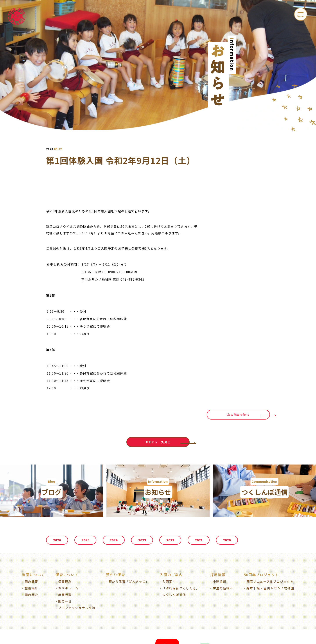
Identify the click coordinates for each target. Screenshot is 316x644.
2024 (114, 540)
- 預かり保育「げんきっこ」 (127, 581)
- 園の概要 (30, 581)
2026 (57, 540)
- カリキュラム (67, 588)
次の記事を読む (238, 415)
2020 (227, 540)
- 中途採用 (218, 581)
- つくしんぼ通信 (173, 595)
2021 (199, 540)
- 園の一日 (64, 601)
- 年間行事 (64, 595)
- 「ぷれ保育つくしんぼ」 (180, 588)
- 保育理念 (64, 581)
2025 (85, 540)
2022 (170, 540)
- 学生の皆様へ (222, 588)
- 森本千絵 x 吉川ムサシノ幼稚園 (269, 588)
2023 (142, 540)
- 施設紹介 (30, 588)
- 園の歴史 (30, 595)
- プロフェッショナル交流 (75, 608)
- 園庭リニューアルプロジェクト (269, 581)
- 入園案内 (168, 581)
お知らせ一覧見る (158, 442)
